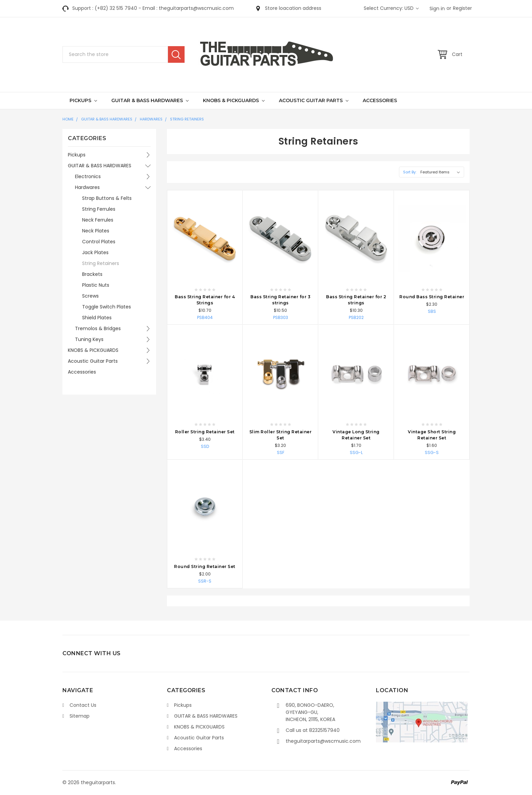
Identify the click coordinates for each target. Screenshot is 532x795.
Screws (90, 296)
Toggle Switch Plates (107, 307)
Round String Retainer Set (205, 566)
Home (68, 119)
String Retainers (187, 119)
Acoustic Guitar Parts (314, 100)
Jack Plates (95, 252)
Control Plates (99, 242)
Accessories (380, 100)
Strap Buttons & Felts (107, 198)
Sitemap (80, 716)
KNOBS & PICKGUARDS (234, 100)
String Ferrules (99, 209)
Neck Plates (96, 231)
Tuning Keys (89, 339)
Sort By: (410, 172)
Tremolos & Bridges (98, 328)
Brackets (92, 274)
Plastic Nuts (96, 285)
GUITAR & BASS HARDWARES (150, 100)
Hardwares (151, 119)
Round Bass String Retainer (432, 297)
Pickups (83, 100)
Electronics (88, 176)
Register (462, 8)
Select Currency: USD (391, 8)
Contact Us (83, 705)
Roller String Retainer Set (205, 432)
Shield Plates (97, 318)
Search (176, 54)
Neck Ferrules (98, 220)
